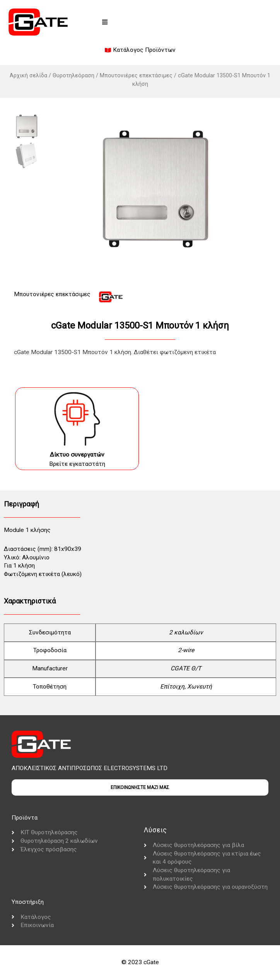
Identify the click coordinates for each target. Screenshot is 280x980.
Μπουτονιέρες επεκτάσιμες (136, 75)
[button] (105, 22)
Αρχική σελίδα (28, 75)
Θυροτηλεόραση (73, 75)
